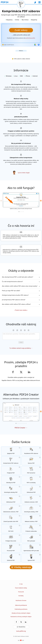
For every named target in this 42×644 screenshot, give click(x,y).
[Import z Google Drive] (35, 45)
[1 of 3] (19, 212)
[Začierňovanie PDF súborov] (11, 558)
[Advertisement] (21, 53)
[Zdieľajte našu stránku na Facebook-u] (13, 372)
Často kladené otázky (21, 588)
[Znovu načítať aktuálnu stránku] (21, 4)
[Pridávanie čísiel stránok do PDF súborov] (11, 539)
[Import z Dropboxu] (39, 45)
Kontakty (21, 596)
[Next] (41, 201)
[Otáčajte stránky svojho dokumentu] (31, 500)
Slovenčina (22, 627)
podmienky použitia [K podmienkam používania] (30, 38)
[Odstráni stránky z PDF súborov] (11, 509)
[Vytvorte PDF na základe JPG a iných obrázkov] (11, 480)
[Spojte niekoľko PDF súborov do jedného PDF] (11, 451)
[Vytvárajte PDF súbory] (31, 558)
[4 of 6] (22, 423)
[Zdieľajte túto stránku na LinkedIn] (29, 372)
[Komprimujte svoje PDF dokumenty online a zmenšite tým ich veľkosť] (11, 461)
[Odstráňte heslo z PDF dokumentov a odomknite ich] (11, 500)
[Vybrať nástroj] (39, 2)
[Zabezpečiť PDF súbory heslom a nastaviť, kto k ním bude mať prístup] (31, 490)
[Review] (21, 336)
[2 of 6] (18, 423)
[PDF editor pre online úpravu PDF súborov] (31, 461)
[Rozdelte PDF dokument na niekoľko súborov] (31, 451)
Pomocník (21, 592)
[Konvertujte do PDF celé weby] (31, 519)
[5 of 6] (24, 423)
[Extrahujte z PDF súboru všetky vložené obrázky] (11, 490)
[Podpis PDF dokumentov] (11, 470)
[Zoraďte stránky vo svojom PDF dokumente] (11, 519)
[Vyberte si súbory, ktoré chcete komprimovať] (21, 30)
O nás (21, 584)
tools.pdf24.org (21, 631)
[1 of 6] (16, 423)
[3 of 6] (20, 423)
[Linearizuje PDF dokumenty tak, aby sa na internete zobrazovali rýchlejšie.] (31, 548)
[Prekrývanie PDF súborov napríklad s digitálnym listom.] (31, 539)
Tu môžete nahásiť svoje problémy (20, 348)
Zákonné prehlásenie (21, 605)
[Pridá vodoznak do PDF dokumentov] (31, 529)
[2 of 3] (21, 212)
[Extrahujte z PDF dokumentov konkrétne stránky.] (31, 509)
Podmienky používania (21, 609)
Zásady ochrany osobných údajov (21, 613)
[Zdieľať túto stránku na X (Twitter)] (21, 372)
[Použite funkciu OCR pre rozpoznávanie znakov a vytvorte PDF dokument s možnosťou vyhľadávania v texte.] (11, 529)
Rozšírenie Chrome (21, 600)
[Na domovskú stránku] (5, 2)
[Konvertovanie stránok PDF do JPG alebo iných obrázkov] (31, 480)
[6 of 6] (26, 423)
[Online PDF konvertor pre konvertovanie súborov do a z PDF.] (31, 470)
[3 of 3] (23, 212)
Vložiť (21, 342)
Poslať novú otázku (21, 310)
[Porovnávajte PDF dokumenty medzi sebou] (11, 548)
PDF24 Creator (20, 428)
